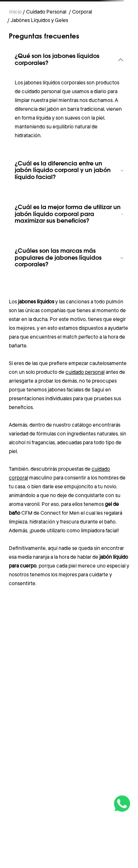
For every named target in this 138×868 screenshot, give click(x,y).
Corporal (82, 12)
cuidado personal (85, 372)
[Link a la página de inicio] (15, 12)
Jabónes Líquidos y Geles (39, 20)
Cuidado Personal (46, 12)
